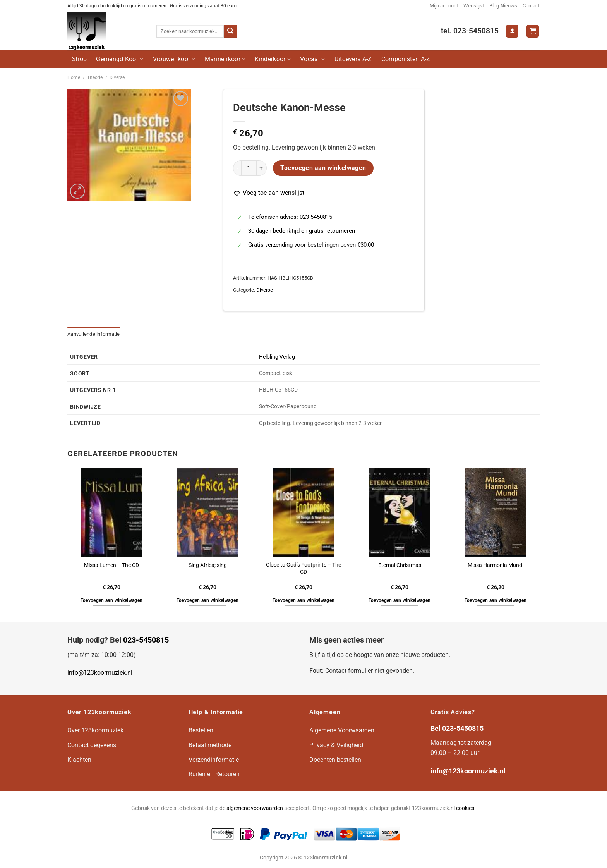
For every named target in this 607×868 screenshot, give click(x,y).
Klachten (79, 760)
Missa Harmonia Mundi (496, 565)
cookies (465, 808)
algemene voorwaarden (255, 808)
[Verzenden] (230, 31)
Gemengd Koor (120, 59)
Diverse (117, 77)
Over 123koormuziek (95, 730)
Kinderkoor (273, 59)
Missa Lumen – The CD (111, 565)
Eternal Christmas (400, 565)
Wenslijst (474, 6)
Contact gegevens (92, 745)
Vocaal (312, 59)
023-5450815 (146, 640)
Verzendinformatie (214, 760)
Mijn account (444, 6)
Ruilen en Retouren (214, 774)
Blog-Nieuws (503, 6)
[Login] (512, 31)
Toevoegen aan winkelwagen (323, 168)
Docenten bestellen (335, 760)
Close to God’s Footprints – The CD (303, 569)
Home (74, 77)
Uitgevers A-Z (353, 59)
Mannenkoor (225, 59)
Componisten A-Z (406, 59)
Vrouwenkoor (174, 59)
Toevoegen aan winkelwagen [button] (112, 600)
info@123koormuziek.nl (100, 673)
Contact (531, 6)
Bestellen (201, 730)
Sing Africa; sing (208, 565)
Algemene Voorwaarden (342, 730)
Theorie (95, 77)
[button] (269, 193)
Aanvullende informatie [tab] (94, 334)
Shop (79, 59)
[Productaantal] (249, 168)
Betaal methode (210, 745)
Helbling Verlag (277, 357)
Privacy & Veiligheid (336, 745)
